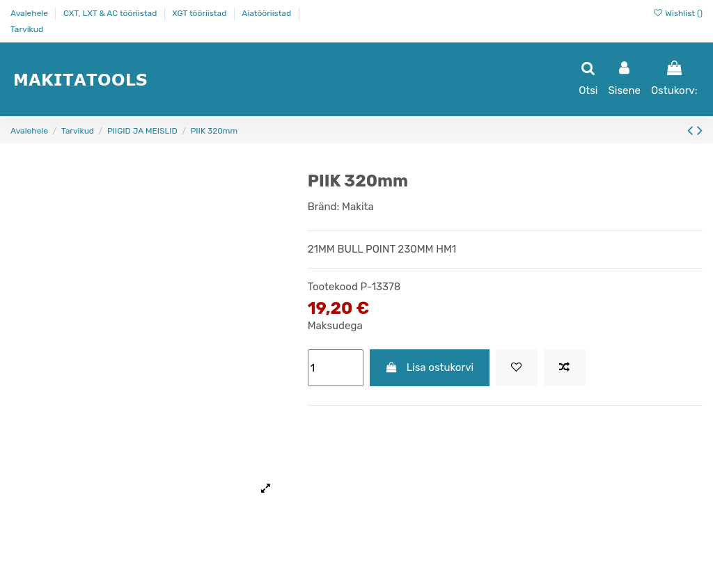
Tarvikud (27, 29)
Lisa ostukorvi (429, 367)
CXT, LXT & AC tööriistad (111, 13)
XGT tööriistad (200, 13)
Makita (358, 207)
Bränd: (324, 207)
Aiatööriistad (267, 13)
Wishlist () (677, 13)
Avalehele (30, 13)
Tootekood (333, 287)
